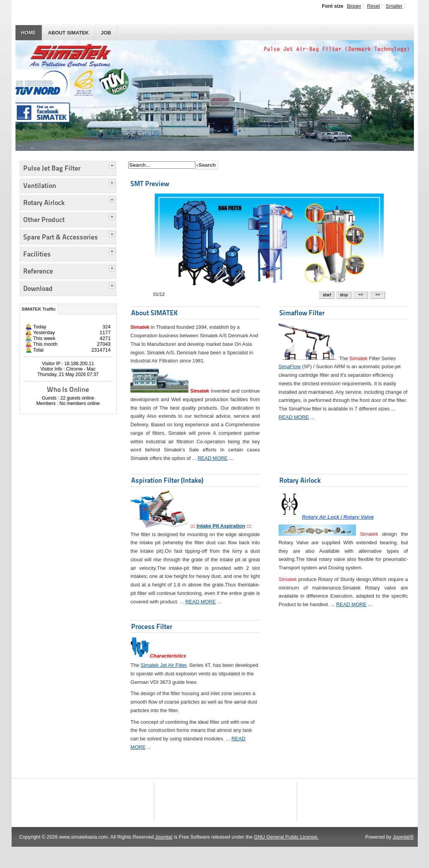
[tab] (113, 164)
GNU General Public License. (286, 858)
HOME (29, 33)
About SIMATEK (68, 33)
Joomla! (164, 858)
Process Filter (152, 626)
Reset (373, 6)
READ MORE (213, 458)
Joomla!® (403, 858)
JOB (106, 33)
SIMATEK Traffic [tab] (39, 309)
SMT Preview (150, 184)
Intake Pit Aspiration (221, 526)
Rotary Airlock (300, 480)
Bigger (354, 6)
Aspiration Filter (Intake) (167, 480)
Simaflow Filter (302, 313)
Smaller (394, 6)
